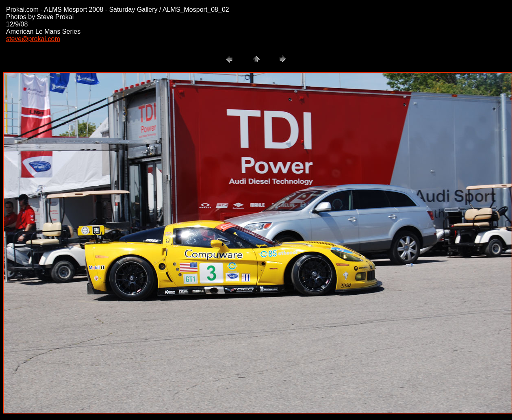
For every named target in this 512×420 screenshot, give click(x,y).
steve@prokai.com (33, 39)
